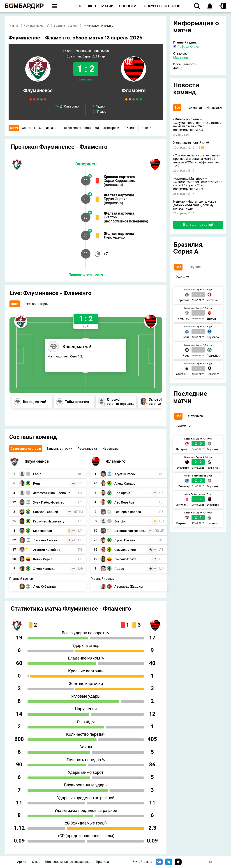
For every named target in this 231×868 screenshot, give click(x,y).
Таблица (129, 128)
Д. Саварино (67, 106)
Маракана (181, 57)
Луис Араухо (114, 237)
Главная (14, 26)
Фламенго (134, 90)
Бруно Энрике (115, 199)
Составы (28, 128)
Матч (14, 128)
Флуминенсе (38, 90)
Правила (102, 862)
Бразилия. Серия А (66, 26)
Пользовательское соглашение (68, 862)
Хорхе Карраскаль (119, 181)
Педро (99, 106)
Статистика (48, 128)
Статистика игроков (76, 128)
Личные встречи (107, 128)
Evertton (110, 217)
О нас (36, 862)
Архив (22, 862)
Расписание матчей (37, 26)
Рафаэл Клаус (186, 47)
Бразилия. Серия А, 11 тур (86, 56)
